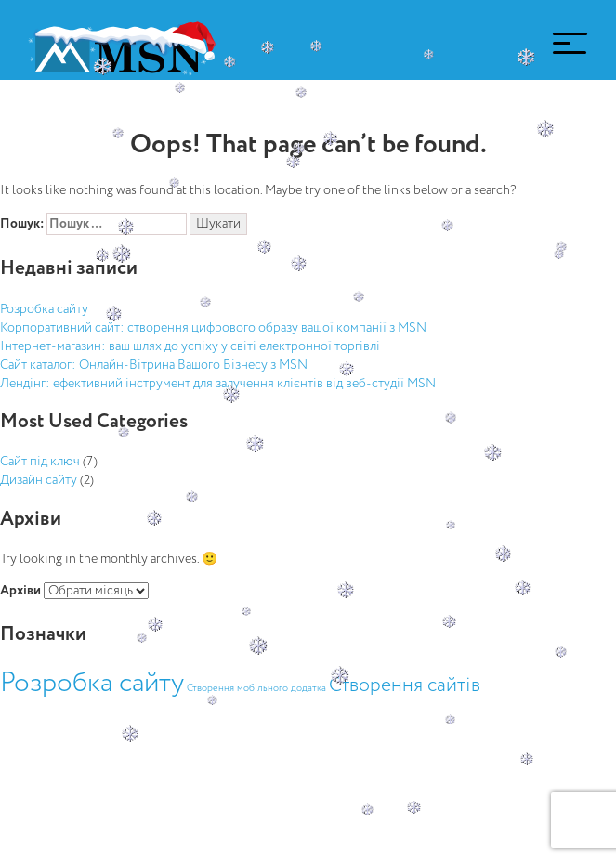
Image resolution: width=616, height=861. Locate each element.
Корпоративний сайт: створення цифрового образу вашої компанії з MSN (213, 328)
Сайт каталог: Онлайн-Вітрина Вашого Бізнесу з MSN (154, 365)
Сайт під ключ (40, 462)
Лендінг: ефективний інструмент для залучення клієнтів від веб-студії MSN (218, 384)
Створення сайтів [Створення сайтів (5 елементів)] (405, 686)
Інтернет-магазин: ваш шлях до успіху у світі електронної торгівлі (190, 346)
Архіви (20, 591)
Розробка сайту (44, 309)
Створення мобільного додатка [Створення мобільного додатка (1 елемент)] (256, 688)
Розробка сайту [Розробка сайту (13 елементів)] (92, 684)
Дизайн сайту (39, 480)
